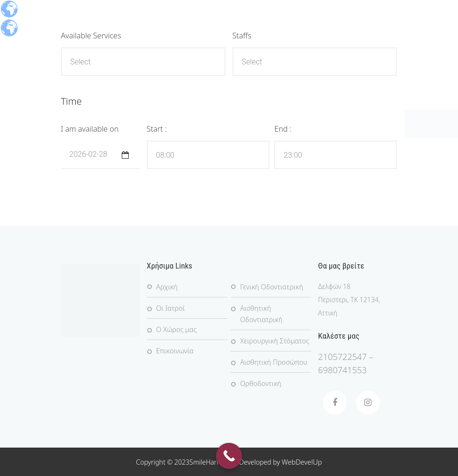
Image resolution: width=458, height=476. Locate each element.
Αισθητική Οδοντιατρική (260, 314)
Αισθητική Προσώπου (272, 362)
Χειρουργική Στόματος (273, 341)
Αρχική (167, 287)
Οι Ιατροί (170, 308)
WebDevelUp (302, 462)
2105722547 (343, 357)
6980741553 (343, 370)
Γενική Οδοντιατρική (270, 287)
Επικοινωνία (174, 351)
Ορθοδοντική (260, 383)
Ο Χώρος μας (176, 329)
